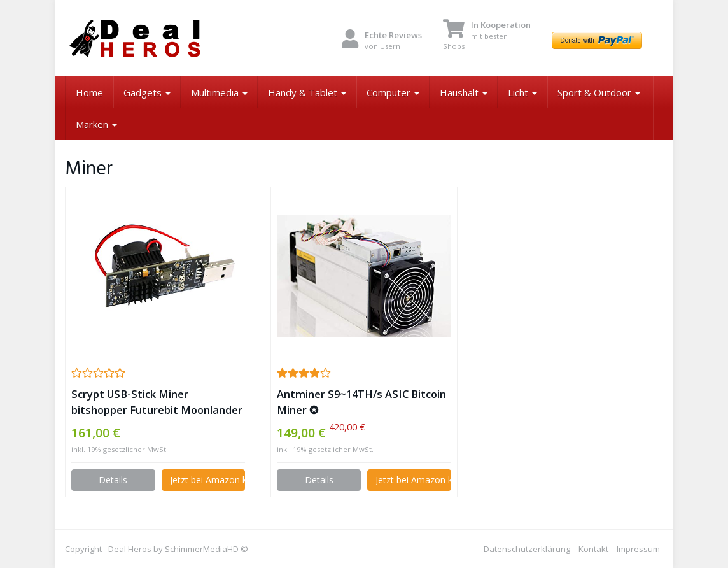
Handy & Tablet (307, 92)
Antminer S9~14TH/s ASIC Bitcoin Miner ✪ (361, 402)
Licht (522, 92)
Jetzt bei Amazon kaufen (208, 480)
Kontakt (593, 549)
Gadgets (147, 92)
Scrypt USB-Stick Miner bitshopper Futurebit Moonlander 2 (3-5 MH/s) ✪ (157, 402)
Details (113, 480)
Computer (393, 92)
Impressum (638, 549)
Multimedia (219, 92)
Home (89, 92)
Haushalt (464, 92)
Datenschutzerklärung (527, 549)
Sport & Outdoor (599, 92)
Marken (96, 124)
